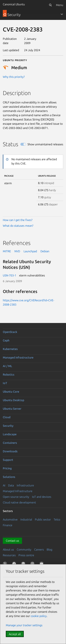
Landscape (10, 434)
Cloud (7, 417)
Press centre (26, 555)
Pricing (7, 468)
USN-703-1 (10, 275)
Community (24, 549)
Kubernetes (10, 349)
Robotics (9, 374)
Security (8, 426)
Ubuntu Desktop (13, 400)
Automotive (10, 519)
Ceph (6, 340)
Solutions (9, 477)
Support (8, 460)
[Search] (50, 5)
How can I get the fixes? (18, 220)
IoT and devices (42, 497)
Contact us (12, 541)
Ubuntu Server (12, 409)
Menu (60, 5)
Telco (57, 519)
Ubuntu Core (11, 392)
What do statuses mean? (18, 226)
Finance (8, 525)
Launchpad (30, 251)
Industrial (26, 519)
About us (8, 549)
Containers (10, 443)
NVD (17, 251)
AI (4, 485)
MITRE (7, 251)
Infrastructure (25, 485)
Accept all (15, 634)
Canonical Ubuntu (14, 4)
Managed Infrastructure (18, 491)
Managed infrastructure (18, 357)
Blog (49, 549)
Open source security (16, 497)
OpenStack (10, 332)
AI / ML (7, 366)
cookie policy (39, 616)
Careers (39, 549)
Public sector (43, 519)
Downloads (10, 451)
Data (11, 485)
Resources (9, 555)
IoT (5, 383)
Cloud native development (19, 502)
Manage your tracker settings (24, 625)
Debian (45, 251)
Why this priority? (14, 77)
